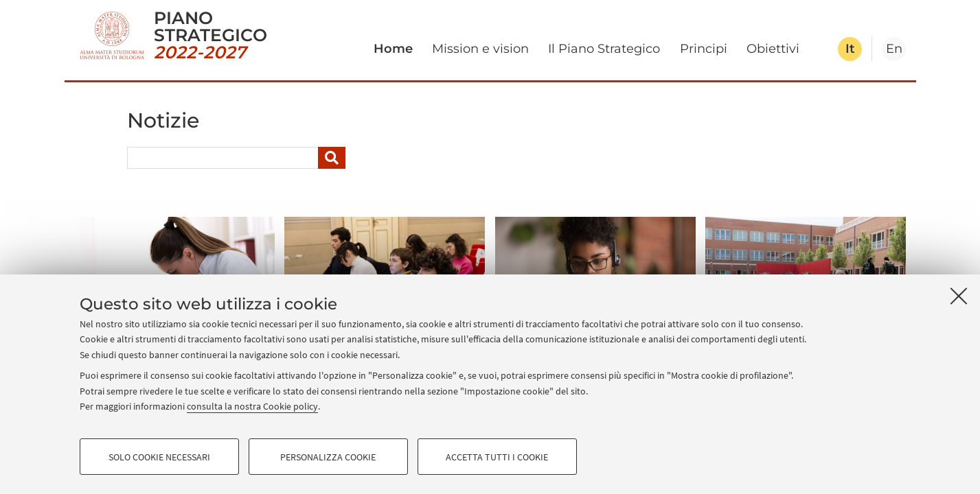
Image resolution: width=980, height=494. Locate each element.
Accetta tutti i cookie (497, 457)
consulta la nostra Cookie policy (252, 406)
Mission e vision (480, 49)
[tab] (850, 49)
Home (393, 49)
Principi (704, 49)
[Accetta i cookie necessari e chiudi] (959, 296)
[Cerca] (332, 158)
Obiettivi (773, 49)
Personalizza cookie (328, 457)
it (850, 49)
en (894, 49)
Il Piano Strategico (604, 49)
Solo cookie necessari (159, 457)
